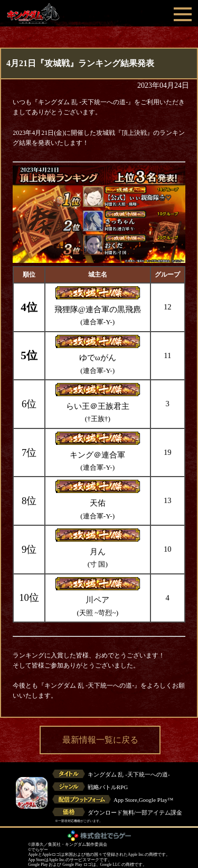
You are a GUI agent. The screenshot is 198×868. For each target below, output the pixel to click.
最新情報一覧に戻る (100, 740)
